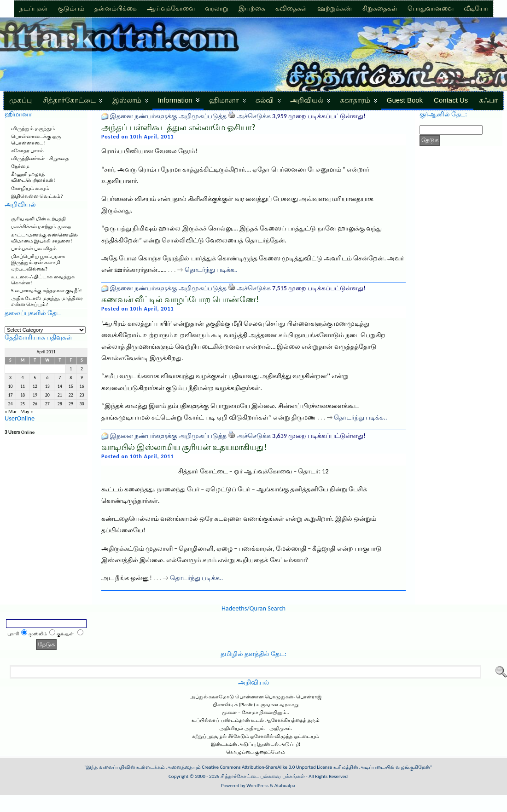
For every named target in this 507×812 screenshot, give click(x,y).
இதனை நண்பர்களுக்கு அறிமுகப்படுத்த (168, 116)
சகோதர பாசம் (28, 151)
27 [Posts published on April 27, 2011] (47, 404)
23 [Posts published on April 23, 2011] (82, 395)
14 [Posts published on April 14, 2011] (60, 386)
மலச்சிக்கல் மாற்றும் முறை (41, 227)
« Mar (11, 412)
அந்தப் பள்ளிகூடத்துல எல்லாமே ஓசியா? (178, 127)
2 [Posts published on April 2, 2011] (82, 369)
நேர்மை (20, 166)
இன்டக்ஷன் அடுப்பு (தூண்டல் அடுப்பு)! (256, 744)
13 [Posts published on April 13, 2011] (47, 386)
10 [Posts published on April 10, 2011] (10, 386)
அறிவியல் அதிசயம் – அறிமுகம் (256, 728)
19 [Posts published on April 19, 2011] (35, 395)
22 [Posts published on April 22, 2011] (71, 395)
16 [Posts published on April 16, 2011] (82, 386)
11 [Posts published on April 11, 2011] (23, 386)
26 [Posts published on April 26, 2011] (35, 404)
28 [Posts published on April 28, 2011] (60, 404)
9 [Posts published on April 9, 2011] (82, 378)
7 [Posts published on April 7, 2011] (60, 378)
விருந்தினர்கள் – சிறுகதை (40, 158)
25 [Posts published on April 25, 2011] (23, 404)
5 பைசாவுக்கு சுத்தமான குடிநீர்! (47, 291)
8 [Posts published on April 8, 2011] (71, 378)
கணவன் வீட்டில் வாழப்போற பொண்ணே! (180, 299)
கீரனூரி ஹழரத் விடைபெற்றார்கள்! (33, 177)
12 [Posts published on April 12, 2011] (35, 386)
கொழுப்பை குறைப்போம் (256, 752)
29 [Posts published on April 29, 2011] (71, 404)
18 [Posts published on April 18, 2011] (23, 395)
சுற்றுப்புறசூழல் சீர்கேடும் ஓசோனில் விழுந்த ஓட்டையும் (256, 736)
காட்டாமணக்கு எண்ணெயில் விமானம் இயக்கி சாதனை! (45, 238)
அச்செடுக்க (254, 116)
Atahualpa (285, 786)
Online (20, 432)
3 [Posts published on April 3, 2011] (10, 378)
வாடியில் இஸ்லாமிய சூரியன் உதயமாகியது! (184, 447)
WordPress (257, 786)
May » (27, 412)
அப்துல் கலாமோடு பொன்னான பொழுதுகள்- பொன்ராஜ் (256, 697)
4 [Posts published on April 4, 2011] (23, 378)
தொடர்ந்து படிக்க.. (211, 270)
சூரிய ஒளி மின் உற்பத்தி (38, 219)
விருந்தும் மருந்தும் (33, 129)
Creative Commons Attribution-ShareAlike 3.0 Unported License (267, 767)
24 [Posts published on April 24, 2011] (10, 404)
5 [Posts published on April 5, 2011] (35, 378)
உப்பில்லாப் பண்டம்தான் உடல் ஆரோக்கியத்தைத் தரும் (256, 720)
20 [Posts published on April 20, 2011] (47, 395)
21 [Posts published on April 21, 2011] (60, 395)
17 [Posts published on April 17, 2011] (10, 395)
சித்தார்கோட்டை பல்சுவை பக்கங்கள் (263, 776)
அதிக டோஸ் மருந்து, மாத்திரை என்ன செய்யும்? (47, 301)
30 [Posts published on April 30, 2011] (82, 404)
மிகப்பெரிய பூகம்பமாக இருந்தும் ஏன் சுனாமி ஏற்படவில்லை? (38, 262)
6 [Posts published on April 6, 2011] (47, 378)
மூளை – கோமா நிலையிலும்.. (256, 712)
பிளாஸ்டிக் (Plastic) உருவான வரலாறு (256, 705)
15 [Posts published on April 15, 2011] (71, 386)
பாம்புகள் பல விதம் (34, 249)
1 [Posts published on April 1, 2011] (71, 369)
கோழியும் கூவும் (30, 188)
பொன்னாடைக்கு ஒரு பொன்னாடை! (36, 139)
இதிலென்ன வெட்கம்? (37, 196)
